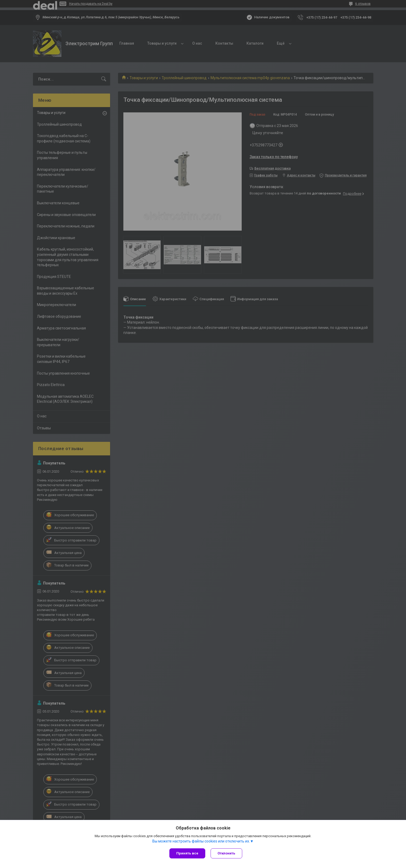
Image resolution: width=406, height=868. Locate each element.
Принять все (187, 853)
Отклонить (226, 853)
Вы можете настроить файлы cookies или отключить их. (201, 841)
